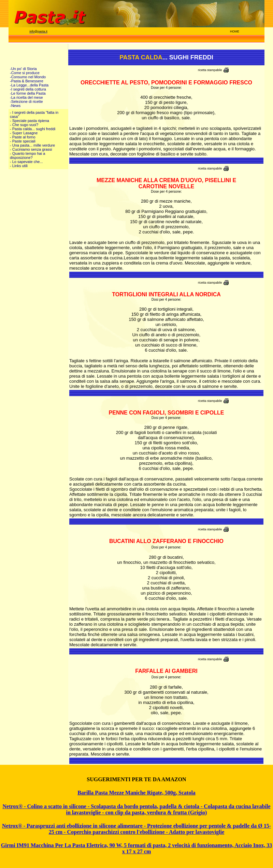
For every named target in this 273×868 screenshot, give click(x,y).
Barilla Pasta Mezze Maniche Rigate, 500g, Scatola (136, 793)
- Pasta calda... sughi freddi (33, 129)
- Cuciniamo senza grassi (31, 149)
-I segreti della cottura (28, 89)
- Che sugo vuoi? (24, 125)
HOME (235, 31)
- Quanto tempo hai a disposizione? (27, 155)
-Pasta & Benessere (27, 81)
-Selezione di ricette (26, 101)
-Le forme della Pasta (28, 93)
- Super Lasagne (24, 133)
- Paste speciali (23, 141)
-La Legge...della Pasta (29, 85)
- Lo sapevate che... (26, 162)
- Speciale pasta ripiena (30, 121)
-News (15, 106)
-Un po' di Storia (23, 69)
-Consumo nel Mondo (28, 77)
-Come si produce (25, 73)
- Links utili (19, 166)
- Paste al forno (23, 137)
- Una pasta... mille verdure (32, 145)
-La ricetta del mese (26, 97)
